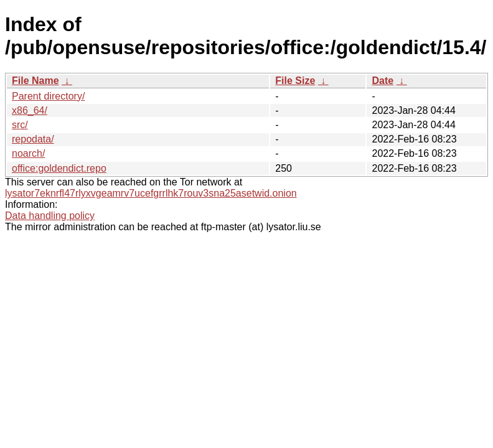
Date (383, 81)
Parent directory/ (48, 96)
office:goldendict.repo (59, 168)
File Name (35, 81)
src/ (20, 125)
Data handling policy (50, 216)
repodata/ (33, 139)
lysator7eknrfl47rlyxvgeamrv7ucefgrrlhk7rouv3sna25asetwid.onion (151, 193)
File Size (295, 81)
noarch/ (28, 153)
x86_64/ (30, 110)
